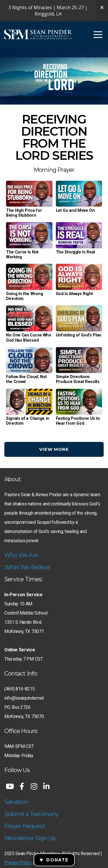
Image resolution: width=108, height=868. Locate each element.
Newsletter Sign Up (30, 838)
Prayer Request (25, 826)
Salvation (16, 802)
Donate (54, 860)
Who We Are (21, 555)
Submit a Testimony (31, 814)
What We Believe (27, 567)
